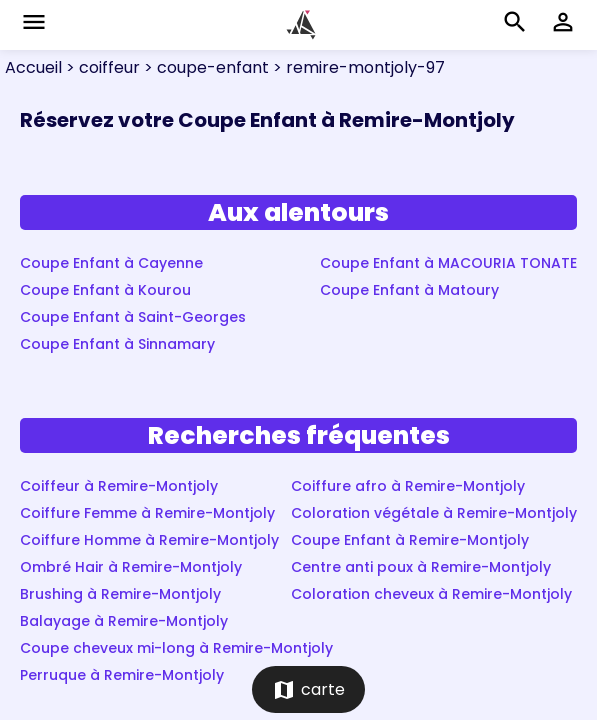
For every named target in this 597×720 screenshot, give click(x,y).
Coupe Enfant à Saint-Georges (133, 317)
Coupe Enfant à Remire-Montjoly (410, 540)
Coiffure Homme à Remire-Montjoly (149, 540)
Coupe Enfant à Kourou (105, 290)
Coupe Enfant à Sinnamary (117, 344)
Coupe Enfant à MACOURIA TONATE (448, 263)
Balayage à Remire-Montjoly (124, 621)
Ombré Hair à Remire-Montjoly (131, 567)
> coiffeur (101, 67)
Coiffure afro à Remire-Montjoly (408, 486)
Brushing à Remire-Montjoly (120, 594)
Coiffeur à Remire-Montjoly (119, 486)
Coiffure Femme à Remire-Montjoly (147, 513)
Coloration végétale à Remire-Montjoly (434, 513)
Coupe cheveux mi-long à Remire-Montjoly (176, 648)
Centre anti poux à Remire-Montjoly (421, 567)
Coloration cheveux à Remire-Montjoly (431, 594)
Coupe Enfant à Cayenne (111, 263)
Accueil (33, 67)
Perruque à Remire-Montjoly (122, 675)
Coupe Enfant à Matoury (409, 290)
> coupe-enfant (204, 67)
